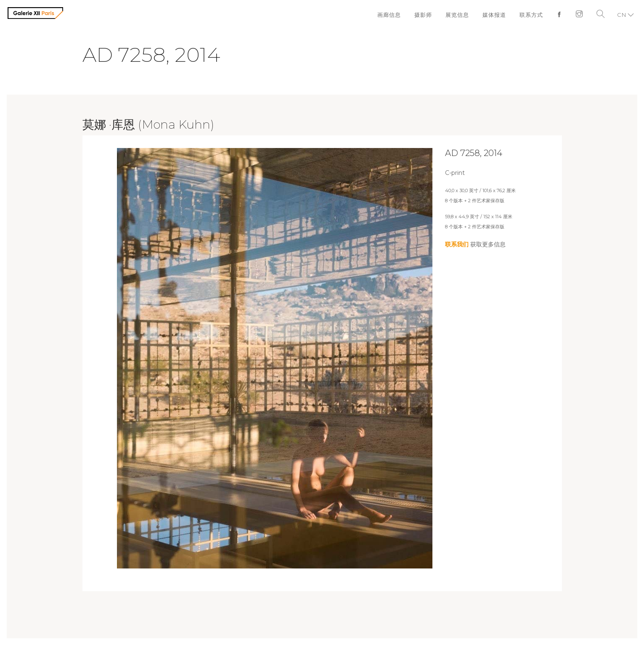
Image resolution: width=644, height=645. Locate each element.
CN (622, 15)
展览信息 (457, 15)
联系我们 (457, 244)
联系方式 (531, 15)
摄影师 (423, 15)
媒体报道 (494, 15)
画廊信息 (389, 15)
